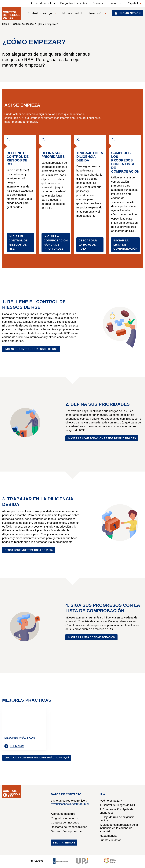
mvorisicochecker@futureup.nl (70, 804)
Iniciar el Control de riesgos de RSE (31, 349)
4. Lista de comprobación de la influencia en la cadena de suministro (119, 828)
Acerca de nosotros (43, 3)
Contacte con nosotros (107, 3)
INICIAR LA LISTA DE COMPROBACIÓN (125, 245)
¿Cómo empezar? (111, 801)
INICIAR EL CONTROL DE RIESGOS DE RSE (18, 243)
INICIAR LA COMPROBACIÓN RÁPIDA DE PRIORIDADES (56, 243)
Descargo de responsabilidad (69, 827)
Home (6, 24)
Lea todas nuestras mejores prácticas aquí (37, 758)
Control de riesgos (23, 24)
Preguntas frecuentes (74, 3)
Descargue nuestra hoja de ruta (29, 550)
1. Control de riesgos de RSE (118, 805)
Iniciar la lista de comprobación (91, 637)
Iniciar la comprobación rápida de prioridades (102, 438)
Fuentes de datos (111, 840)
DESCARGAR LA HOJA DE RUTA (88, 245)
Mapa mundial (72, 13)
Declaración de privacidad (67, 831)
